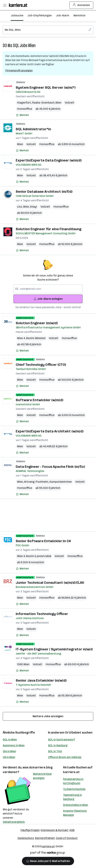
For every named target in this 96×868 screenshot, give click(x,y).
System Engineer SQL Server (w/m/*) (46, 87)
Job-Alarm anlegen (48, 299)
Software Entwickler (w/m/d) (39, 400)
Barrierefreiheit (45, 838)
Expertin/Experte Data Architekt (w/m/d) (50, 431)
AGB (72, 830)
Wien (32, 45)
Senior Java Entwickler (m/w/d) (41, 680)
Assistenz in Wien (14, 745)
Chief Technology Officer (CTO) (41, 365)
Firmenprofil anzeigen (19, 70)
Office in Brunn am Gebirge (65, 757)
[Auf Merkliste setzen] (22, 115)
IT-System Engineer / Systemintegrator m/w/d (54, 649)
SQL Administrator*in (33, 129)
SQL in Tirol (55, 751)
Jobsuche (17, 15)
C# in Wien (9, 757)
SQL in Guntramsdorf (61, 740)
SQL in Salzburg (58, 745)
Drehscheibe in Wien (76, 805)
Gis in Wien (9, 751)
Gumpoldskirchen (61, 482)
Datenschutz (26, 838)
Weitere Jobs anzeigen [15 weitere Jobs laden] (48, 716)
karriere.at (71, 772)
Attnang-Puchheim (37, 482)
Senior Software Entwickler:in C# (43, 541)
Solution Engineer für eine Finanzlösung (49, 229)
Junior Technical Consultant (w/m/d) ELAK (50, 583)
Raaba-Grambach (44, 103)
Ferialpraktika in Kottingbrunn (73, 781)
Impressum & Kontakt (55, 830)
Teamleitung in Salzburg (72, 797)
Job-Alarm (63, 15)
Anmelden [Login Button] (81, 5)
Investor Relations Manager (75, 813)
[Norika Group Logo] (48, 853)
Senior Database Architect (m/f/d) (44, 192)
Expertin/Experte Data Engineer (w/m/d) (49, 160)
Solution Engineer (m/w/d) (37, 323)
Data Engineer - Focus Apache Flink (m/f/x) (50, 467)
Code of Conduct (67, 838)
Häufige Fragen (30, 830)
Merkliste (79, 15)
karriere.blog (43, 767)
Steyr (34, 207)
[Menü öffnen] (5, 5)
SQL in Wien (10, 740)
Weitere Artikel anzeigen (42, 776)
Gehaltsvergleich (14, 822)
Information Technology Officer (42, 614)
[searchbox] (48, 30)
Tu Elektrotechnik (74, 789)
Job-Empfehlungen (40, 15)
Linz (20, 207)
